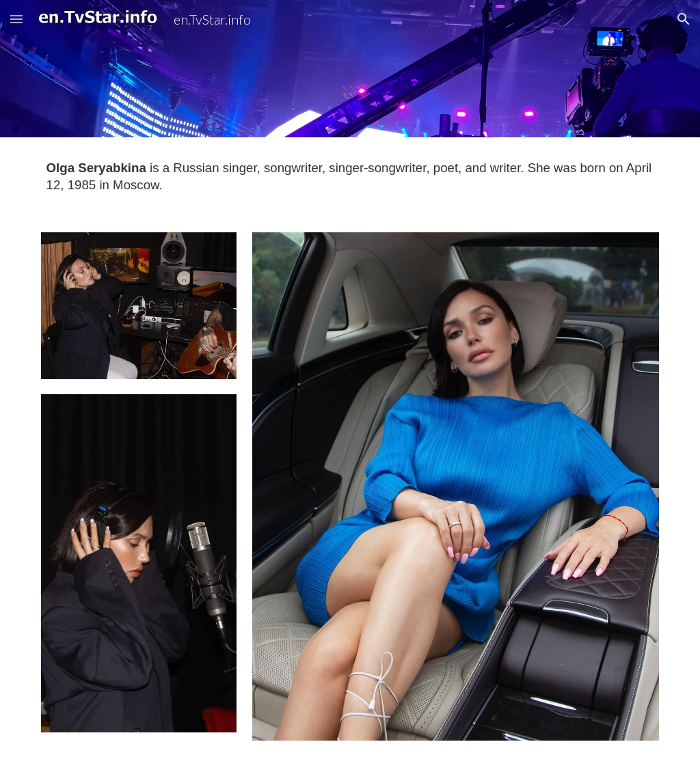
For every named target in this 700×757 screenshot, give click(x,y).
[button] (16, 19)
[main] (350, 177)
